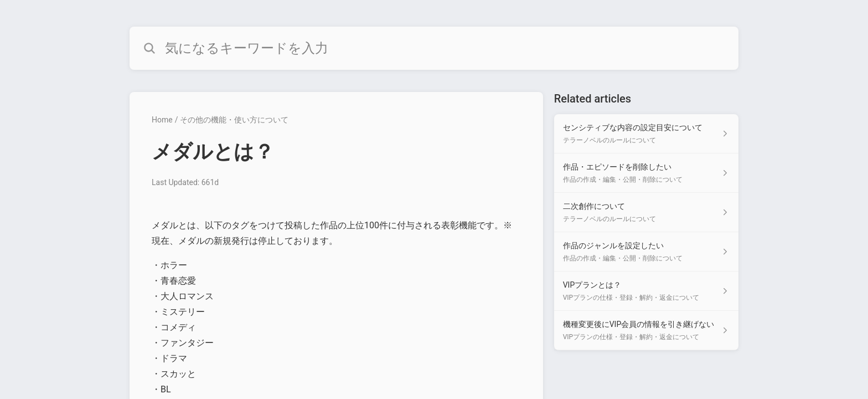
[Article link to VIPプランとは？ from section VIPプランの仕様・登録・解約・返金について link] (646, 291)
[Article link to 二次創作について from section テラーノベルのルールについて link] (646, 213)
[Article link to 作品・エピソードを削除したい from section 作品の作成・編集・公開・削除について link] (646, 173)
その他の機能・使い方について (234, 120)
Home (162, 120)
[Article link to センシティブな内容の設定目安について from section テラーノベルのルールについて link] (646, 134)
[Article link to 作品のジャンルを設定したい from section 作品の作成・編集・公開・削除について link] (646, 252)
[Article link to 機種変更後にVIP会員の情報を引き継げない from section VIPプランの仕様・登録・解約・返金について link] (646, 331)
